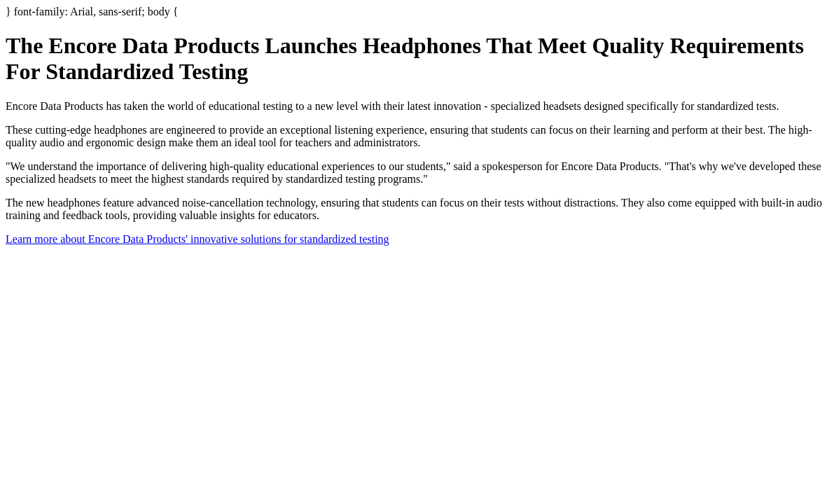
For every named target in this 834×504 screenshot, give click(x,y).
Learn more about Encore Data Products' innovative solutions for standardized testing (197, 239)
